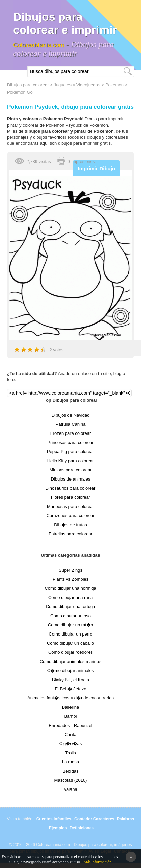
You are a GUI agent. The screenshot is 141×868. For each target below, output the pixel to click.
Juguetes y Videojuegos (77, 85)
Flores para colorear (70, 497)
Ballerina (71, 707)
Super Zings (70, 570)
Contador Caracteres (94, 819)
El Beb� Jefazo (70, 689)
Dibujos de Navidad (71, 415)
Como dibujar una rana (70, 597)
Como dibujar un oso (70, 616)
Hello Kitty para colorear (71, 461)
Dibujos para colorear (28, 85)
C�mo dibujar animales (71, 671)
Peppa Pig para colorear (70, 452)
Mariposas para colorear (70, 506)
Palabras (125, 819)
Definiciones (82, 828)
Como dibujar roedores (70, 652)
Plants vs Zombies (70, 579)
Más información (97, 862)
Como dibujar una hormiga (70, 588)
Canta (71, 735)
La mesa (70, 762)
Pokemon (115, 85)
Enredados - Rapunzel (70, 725)
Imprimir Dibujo (96, 168)
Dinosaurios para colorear (71, 488)
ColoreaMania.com (39, 45)
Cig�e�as (70, 744)
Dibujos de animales (70, 479)
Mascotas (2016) (71, 780)
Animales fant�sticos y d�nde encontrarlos (70, 698)
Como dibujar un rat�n (70, 625)
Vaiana (70, 789)
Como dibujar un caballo (70, 643)
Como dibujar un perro (70, 634)
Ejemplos (58, 828)
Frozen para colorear (71, 433)
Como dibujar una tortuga (71, 607)
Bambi (71, 716)
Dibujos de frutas (70, 525)
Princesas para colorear (70, 442)
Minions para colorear (70, 470)
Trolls (70, 753)
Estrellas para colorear (70, 534)
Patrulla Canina (71, 424)
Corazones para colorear (70, 516)
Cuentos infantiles (54, 819)
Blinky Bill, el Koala (70, 680)
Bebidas (71, 771)
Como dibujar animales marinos (71, 661)
